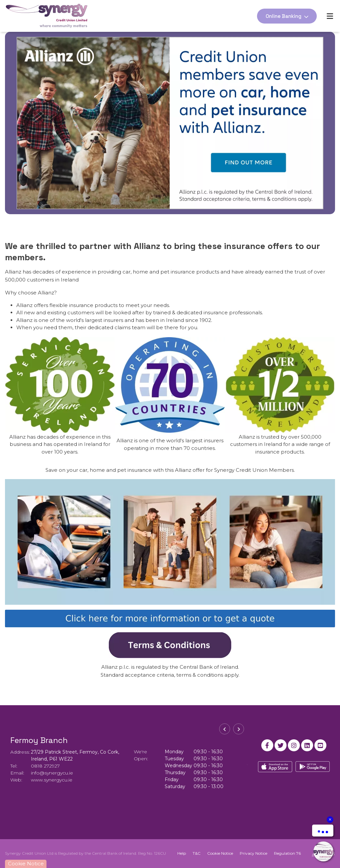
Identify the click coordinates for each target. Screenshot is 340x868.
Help (182, 853)
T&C (197, 853)
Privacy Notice (254, 853)
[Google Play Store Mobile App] (313, 767)
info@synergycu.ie (52, 773)
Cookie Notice (220, 853)
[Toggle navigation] (330, 16)
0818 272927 (45, 766)
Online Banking (284, 16)
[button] (225, 729)
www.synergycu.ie (52, 780)
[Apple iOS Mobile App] (275, 767)
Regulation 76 (287, 853)
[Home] (41, 16)
